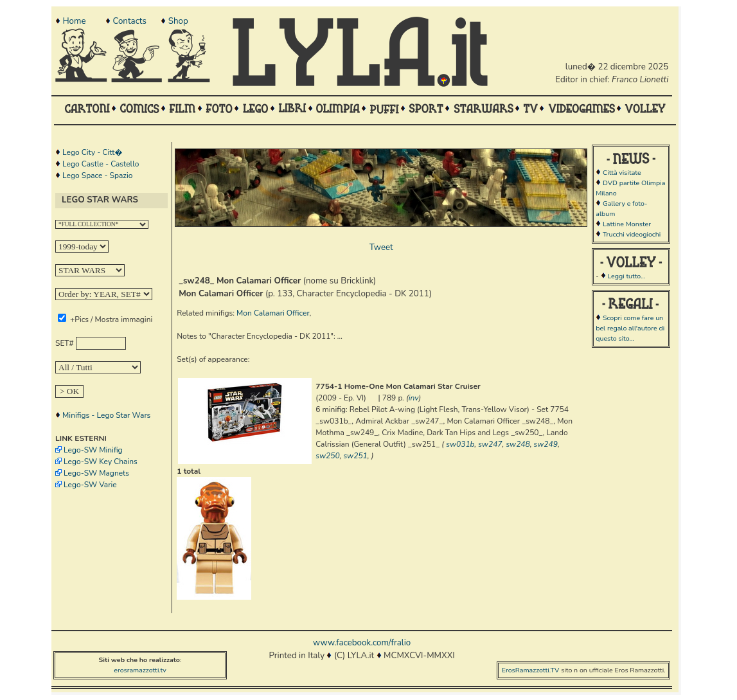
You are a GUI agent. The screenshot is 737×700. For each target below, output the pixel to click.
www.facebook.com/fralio (362, 643)
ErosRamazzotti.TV (531, 670)
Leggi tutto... (626, 276)
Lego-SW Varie (90, 485)
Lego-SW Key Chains (101, 462)
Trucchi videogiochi (632, 234)
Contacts (129, 21)
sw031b (460, 444)
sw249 (546, 444)
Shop (178, 21)
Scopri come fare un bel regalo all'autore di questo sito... (630, 328)
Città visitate (622, 173)
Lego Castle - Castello (101, 164)
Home (74, 21)
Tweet (381, 247)
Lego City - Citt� (92, 152)
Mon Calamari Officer (273, 313)
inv (414, 398)
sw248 (518, 444)
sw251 (355, 456)
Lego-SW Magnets (96, 473)
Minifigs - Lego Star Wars (106, 415)
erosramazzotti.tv (140, 670)
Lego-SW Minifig (93, 450)
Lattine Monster (627, 224)
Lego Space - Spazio (97, 175)
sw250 (327, 456)
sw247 (490, 444)
